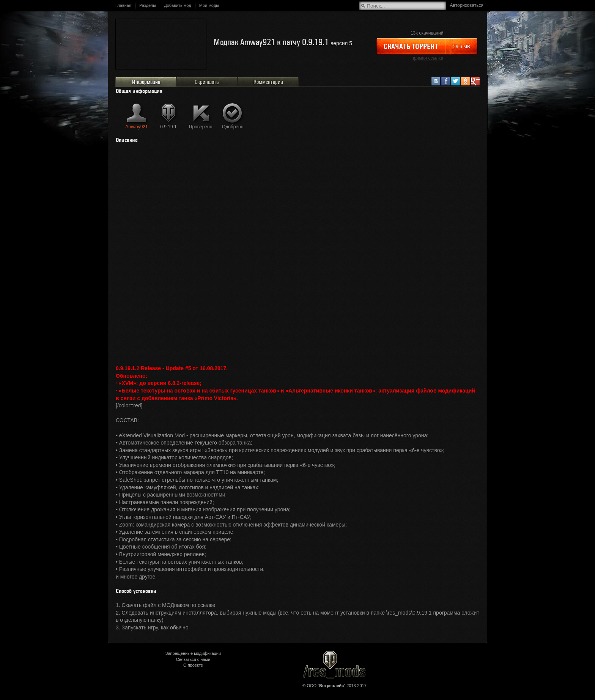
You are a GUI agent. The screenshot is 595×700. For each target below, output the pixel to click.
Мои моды (209, 5)
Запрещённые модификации (193, 653)
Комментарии (268, 82)
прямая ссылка (427, 58)
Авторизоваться (467, 5)
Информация (146, 82)
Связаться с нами (193, 659)
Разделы (148, 5)
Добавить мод (178, 5)
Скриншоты (207, 82)
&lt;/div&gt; (297, 253)
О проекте (193, 665)
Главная (123, 5)
